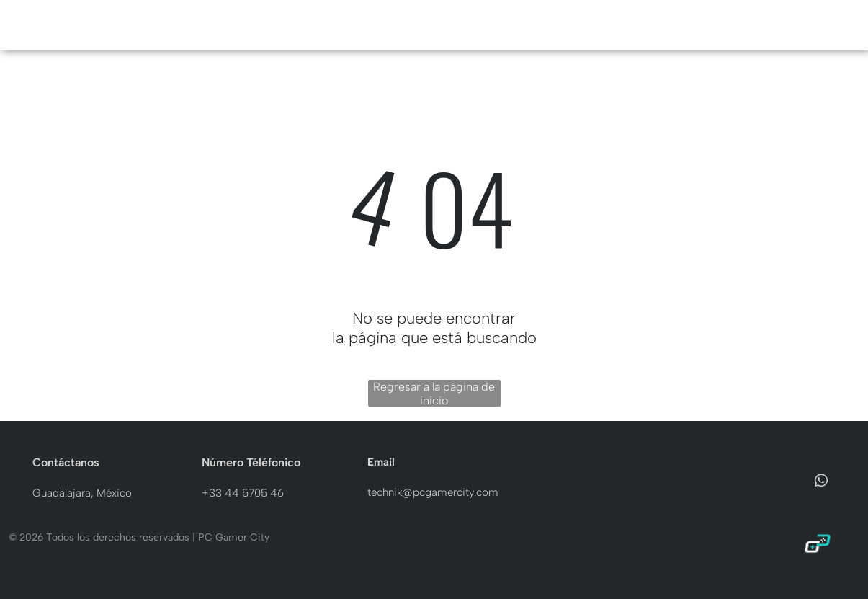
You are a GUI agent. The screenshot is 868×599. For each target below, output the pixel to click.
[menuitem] (349, 26)
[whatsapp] (822, 483)
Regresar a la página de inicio (434, 393)
